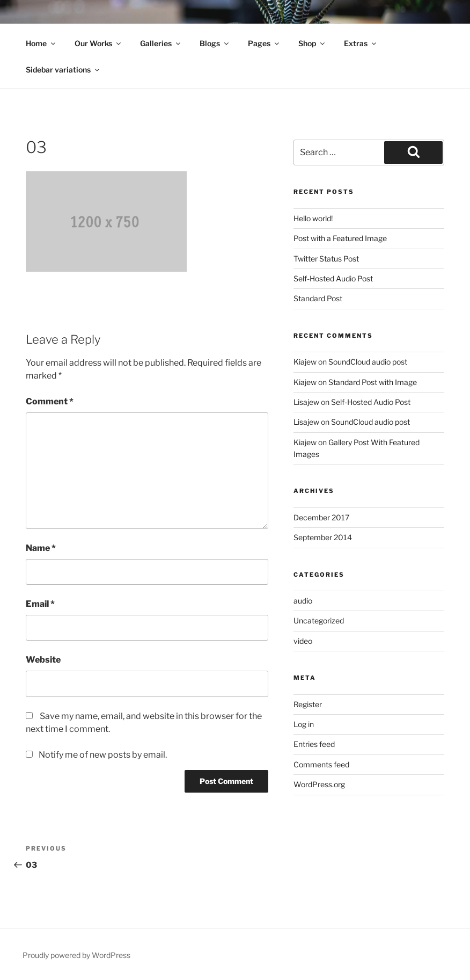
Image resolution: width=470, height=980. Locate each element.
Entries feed (314, 744)
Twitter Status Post (326, 259)
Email (40, 604)
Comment (50, 401)
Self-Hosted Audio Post (333, 278)
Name (41, 548)
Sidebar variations (63, 70)
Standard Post (318, 298)
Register (308, 704)
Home (41, 43)
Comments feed (321, 764)
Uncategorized (319, 620)
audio (303, 601)
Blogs (215, 43)
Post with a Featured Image (340, 238)
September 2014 (323, 537)
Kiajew (305, 362)
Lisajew (306, 402)
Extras (361, 43)
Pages (264, 43)
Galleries (161, 43)
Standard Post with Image (373, 382)
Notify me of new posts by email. (103, 755)
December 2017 (321, 517)
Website (43, 660)
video (303, 641)
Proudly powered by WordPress (76, 955)
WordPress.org (319, 784)
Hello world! (313, 218)
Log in (304, 724)
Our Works (98, 43)
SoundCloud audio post (368, 362)
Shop (312, 43)
